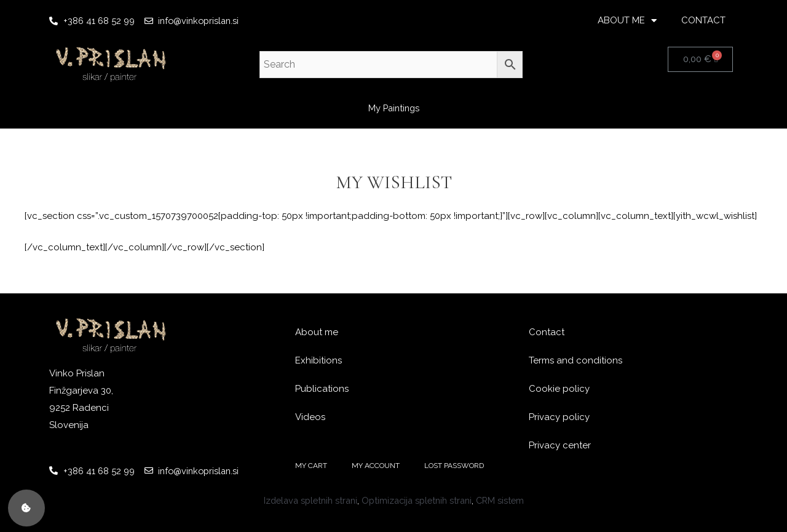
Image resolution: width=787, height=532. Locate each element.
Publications (322, 389)
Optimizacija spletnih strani (418, 500)
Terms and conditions (575, 360)
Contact (547, 332)
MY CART (311, 466)
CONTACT (703, 20)
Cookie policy (559, 389)
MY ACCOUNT (376, 466)
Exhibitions (318, 360)
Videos (310, 417)
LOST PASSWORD (454, 466)
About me (317, 332)
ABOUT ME (627, 21)
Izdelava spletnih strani (306, 500)
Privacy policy (559, 417)
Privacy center (560, 445)
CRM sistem (506, 500)
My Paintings (393, 108)
